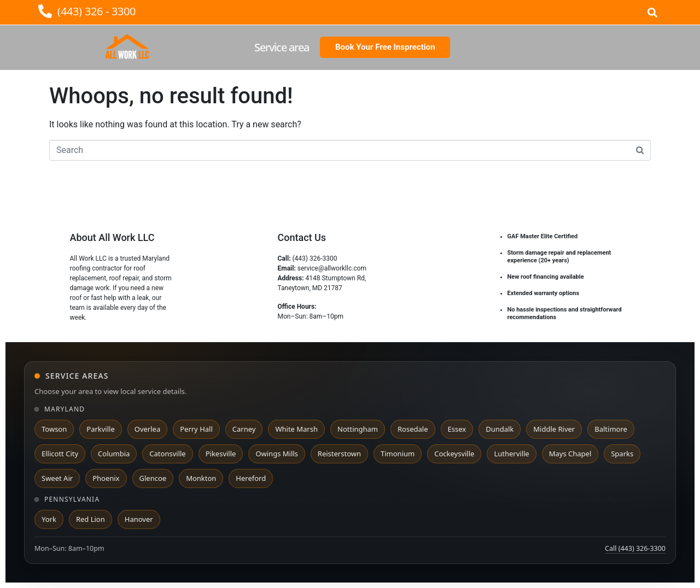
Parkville (100, 429)
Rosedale (413, 429)
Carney (244, 429)
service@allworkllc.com (332, 268)
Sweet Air (57, 478)
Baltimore (611, 429)
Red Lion (91, 519)
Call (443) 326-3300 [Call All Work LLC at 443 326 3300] (635, 548)
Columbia (114, 454)
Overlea (147, 429)
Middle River (554, 429)
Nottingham (358, 429)
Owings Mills (276, 454)
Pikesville (221, 454)
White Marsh (296, 429)
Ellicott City (60, 454)
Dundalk (500, 429)
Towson (54, 429)
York (49, 519)
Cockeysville (454, 454)
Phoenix (106, 478)
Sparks (622, 454)
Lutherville (511, 454)
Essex (457, 429)
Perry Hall (196, 429)
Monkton (201, 478)
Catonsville (167, 454)
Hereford (251, 478)
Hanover (139, 519)
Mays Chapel (570, 454)
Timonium (398, 454)
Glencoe (153, 478)
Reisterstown (339, 454)
